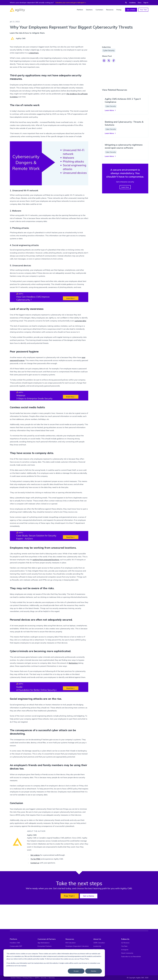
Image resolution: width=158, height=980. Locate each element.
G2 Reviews (125, 962)
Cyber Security (109, 50)
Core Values (98, 969)
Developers (14, 976)
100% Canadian (99, 962)
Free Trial (143, 10)
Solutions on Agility (44, 976)
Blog (67, 976)
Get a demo (35, 899)
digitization (73, 707)
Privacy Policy (84, 959)
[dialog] (54, 963)
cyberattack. (34, 97)
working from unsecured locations (46, 604)
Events (96, 973)
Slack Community (127, 973)
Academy (132, 3)
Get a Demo (131, 10)
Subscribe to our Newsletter (131, 976)
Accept (76, 971)
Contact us (35, 907)
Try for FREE (35, 903)
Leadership (97, 966)
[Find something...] (125, 3)
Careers (96, 976)
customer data (80, 365)
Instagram (125, 969)
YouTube (124, 966)
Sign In (146, 3)
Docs (140, 3)
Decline (94, 971)
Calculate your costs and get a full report (70, 3)
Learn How (125, 265)
